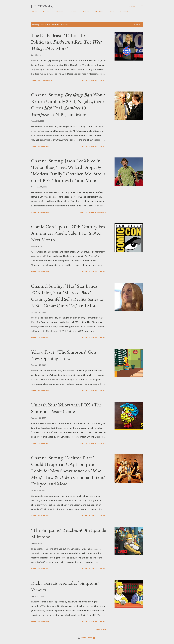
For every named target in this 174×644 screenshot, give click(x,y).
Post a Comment (45, 80)
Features (72, 12)
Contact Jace (124, 12)
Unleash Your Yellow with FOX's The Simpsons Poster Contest (66, 408)
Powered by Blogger (87, 638)
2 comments (43, 146)
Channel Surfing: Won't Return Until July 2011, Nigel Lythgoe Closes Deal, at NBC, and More (68, 104)
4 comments (43, 390)
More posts (101, 630)
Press (111, 12)
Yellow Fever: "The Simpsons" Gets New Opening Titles (64, 355)
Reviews (45, 12)
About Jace (98, 12)
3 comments (43, 271)
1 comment (43, 337)
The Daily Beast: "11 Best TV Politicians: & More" (67, 42)
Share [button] (34, 80)
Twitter (85, 12)
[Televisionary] (42, 6)
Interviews (58, 12)
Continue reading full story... (93, 80)
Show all (137, 25)
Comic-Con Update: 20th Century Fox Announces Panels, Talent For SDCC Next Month (68, 233)
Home (33, 12)
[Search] (132, 6)
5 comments (43, 516)
